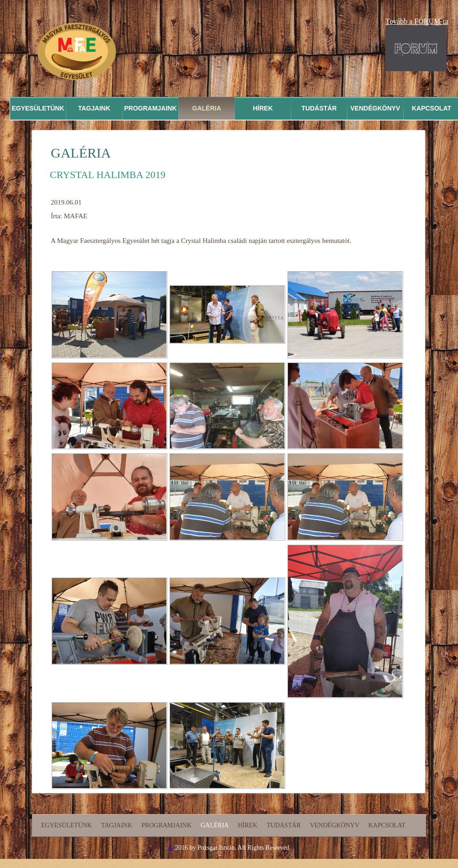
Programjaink (150, 108)
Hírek (263, 108)
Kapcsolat (387, 825)
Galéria (207, 108)
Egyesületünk (38, 108)
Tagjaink (94, 108)
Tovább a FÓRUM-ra (417, 21)
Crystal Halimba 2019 (108, 175)
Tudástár (319, 108)
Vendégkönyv (375, 108)
